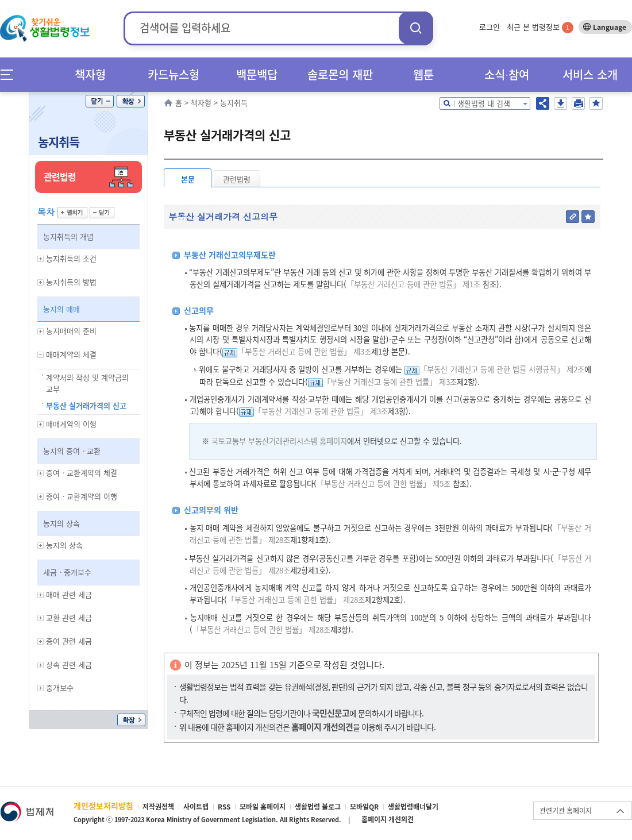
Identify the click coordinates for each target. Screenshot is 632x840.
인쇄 (578, 103)
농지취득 (59, 142)
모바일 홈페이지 (263, 807)
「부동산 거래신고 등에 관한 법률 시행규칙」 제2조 (502, 369)
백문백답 (257, 74)
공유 (543, 103)
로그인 (490, 27)
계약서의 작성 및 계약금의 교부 (87, 383)
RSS (224, 807)
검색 (416, 28)
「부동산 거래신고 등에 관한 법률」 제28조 (296, 600)
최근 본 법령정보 (540, 27)
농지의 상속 (61, 523)
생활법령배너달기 (413, 807)
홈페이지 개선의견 (388, 819)
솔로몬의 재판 (340, 74)
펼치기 (72, 213)
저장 (560, 103)
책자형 (90, 74)
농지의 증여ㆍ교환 (72, 451)
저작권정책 (158, 807)
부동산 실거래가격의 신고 (86, 405)
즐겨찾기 (596, 103)
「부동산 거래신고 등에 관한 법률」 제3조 (304, 351)
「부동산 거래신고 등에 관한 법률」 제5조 (384, 483)
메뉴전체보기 (11, 74)
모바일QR (364, 807)
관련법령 (237, 179)
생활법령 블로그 (318, 807)
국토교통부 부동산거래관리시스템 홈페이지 (279, 441)
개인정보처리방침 (103, 806)
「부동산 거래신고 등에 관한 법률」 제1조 (413, 284)
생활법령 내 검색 (484, 103)
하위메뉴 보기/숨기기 (41, 259)
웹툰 (423, 74)
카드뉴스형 (174, 74)
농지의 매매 (61, 309)
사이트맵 (196, 807)
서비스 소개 (590, 74)
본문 (188, 179)
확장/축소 (131, 101)
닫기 (100, 101)
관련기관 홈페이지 (566, 811)
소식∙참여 (507, 74)
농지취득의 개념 (68, 236)
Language (610, 27)
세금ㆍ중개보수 (67, 572)
